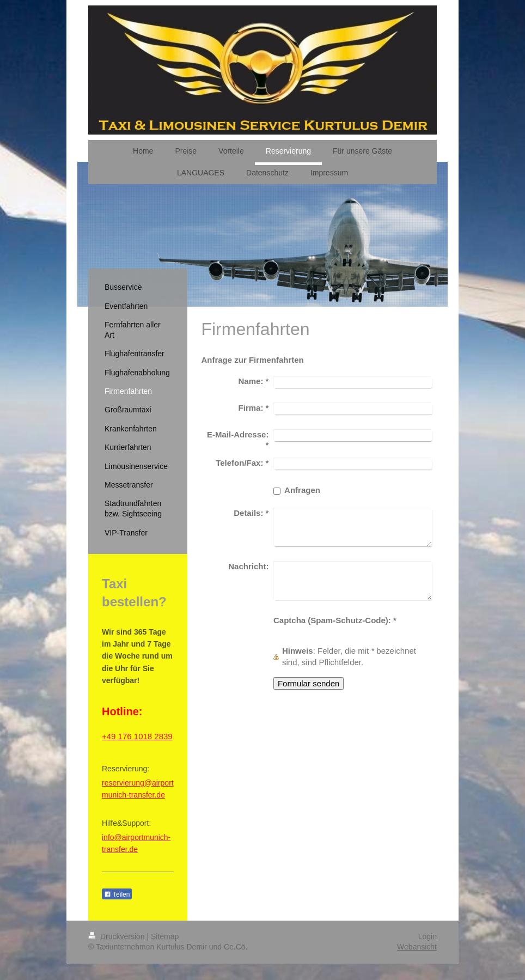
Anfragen (302, 490)
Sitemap (165, 936)
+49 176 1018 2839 (137, 736)
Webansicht (417, 947)
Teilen (117, 894)
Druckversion (117, 936)
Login (428, 936)
